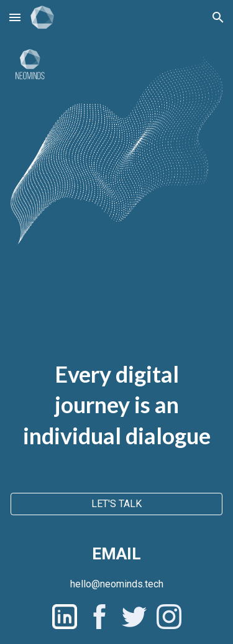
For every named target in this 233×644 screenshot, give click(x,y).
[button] (15, 17)
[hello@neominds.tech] (117, 584)
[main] (116, 385)
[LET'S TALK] (116, 504)
